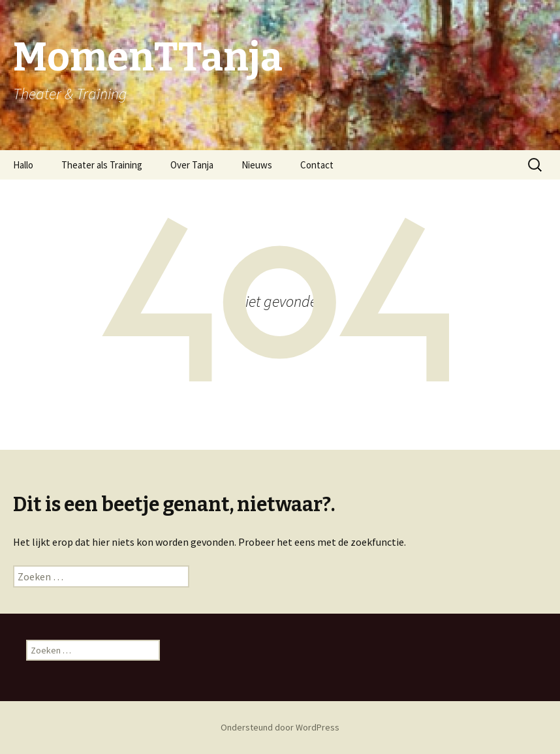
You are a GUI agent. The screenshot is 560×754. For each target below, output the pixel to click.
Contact (317, 165)
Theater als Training (102, 165)
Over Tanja (192, 165)
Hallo (23, 165)
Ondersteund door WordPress (280, 727)
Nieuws (257, 165)
